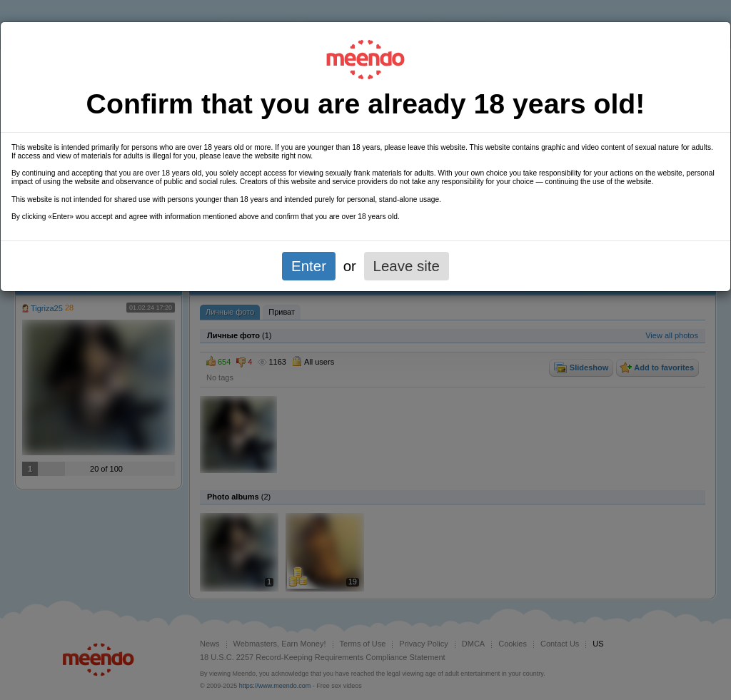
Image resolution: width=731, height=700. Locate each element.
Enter (309, 266)
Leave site (407, 266)
